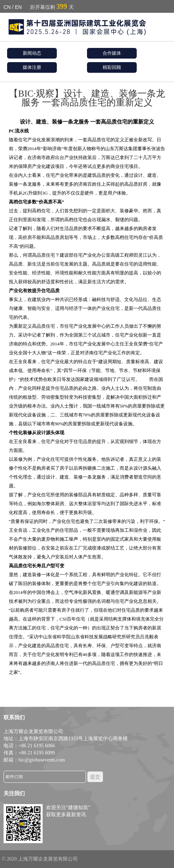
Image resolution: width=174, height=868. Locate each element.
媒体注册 (32, 67)
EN (18, 7)
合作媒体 (112, 53)
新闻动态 (32, 53)
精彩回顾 (112, 67)
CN (7, 7)
